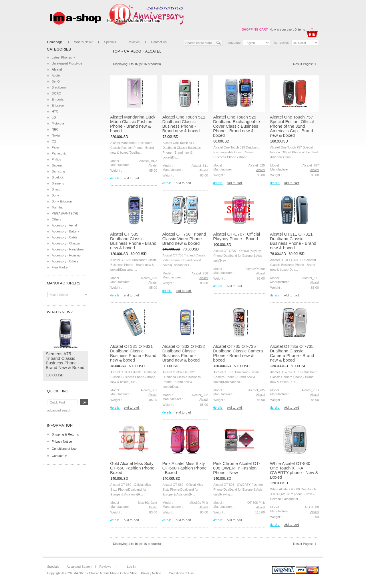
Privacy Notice (62, 441)
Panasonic (59, 153)
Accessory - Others (65, 261)
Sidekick (58, 177)
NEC (55, 129)
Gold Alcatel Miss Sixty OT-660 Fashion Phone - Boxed (134, 468)
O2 (54, 141)
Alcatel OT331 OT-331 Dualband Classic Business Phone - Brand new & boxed (133, 353)
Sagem (57, 165)
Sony (55, 195)
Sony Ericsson (62, 201)
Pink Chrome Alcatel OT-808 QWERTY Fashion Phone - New (236, 468)
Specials (110, 42)
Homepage (55, 42)
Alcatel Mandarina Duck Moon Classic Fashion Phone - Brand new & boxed (133, 124)
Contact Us (159, 42)
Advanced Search (59, 410)
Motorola (58, 123)
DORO (56, 93)
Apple (56, 75)
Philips (56, 159)
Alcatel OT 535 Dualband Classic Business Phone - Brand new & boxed (133, 241)
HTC (55, 111)
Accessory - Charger (66, 243)
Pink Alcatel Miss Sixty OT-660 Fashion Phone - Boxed (184, 468)
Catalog (133, 51)
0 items (300, 29)
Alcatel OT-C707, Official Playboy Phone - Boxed (236, 236)
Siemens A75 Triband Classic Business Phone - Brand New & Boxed (65, 361)
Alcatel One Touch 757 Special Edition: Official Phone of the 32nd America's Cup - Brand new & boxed (292, 126)
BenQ (56, 81)
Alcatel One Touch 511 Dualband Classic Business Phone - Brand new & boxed (184, 124)
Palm (55, 147)
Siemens (58, 183)
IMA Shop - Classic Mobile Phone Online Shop (105, 573)
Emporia (58, 99)
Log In (131, 567)
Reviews (134, 42)
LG (54, 117)
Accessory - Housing (66, 255)
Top (116, 51)
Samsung (58, 171)
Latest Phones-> (63, 57)
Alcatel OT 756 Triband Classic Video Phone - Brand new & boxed (184, 239)
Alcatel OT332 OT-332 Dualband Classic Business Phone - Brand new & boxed (183, 353)
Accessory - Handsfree (68, 249)
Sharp (56, 189)
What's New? (83, 42)
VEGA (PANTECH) (65, 213)
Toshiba (57, 207)
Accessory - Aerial (64, 225)
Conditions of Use (64, 449)
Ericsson (58, 105)
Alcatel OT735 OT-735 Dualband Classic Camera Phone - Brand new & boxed (238, 353)
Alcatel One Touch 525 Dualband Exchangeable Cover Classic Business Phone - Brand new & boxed (236, 126)
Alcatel (153, 51)
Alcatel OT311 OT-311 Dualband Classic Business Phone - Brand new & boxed (293, 241)
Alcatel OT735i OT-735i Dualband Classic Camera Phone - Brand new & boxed (292, 353)
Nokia (56, 135)
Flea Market (60, 267)
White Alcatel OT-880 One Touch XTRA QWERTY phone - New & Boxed (294, 470)
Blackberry (59, 87)
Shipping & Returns (65, 434)
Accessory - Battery (65, 231)
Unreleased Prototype (67, 63)
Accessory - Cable (64, 237)
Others (56, 219)
